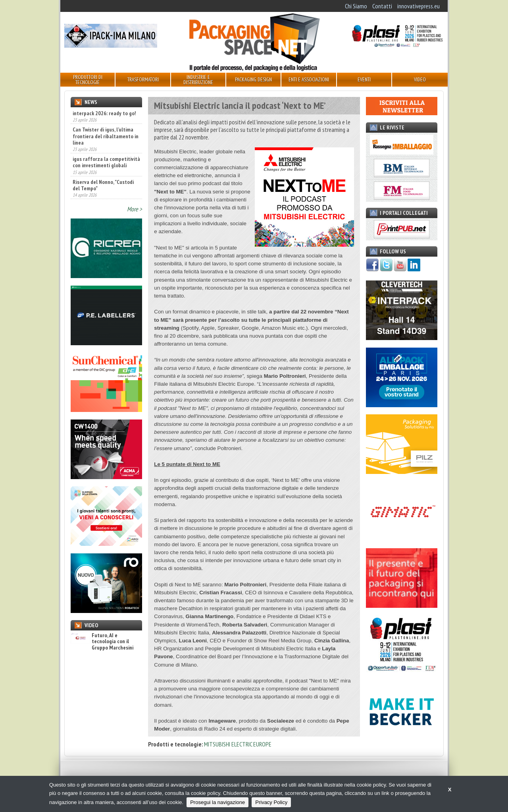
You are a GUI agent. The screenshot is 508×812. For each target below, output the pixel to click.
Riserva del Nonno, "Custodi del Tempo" (103, 185)
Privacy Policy (271, 802)
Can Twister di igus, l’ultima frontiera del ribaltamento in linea (106, 136)
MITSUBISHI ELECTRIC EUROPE (238, 744)
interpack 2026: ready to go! (104, 113)
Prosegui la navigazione (217, 802)
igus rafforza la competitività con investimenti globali (106, 162)
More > (135, 209)
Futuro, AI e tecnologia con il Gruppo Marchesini (102, 642)
